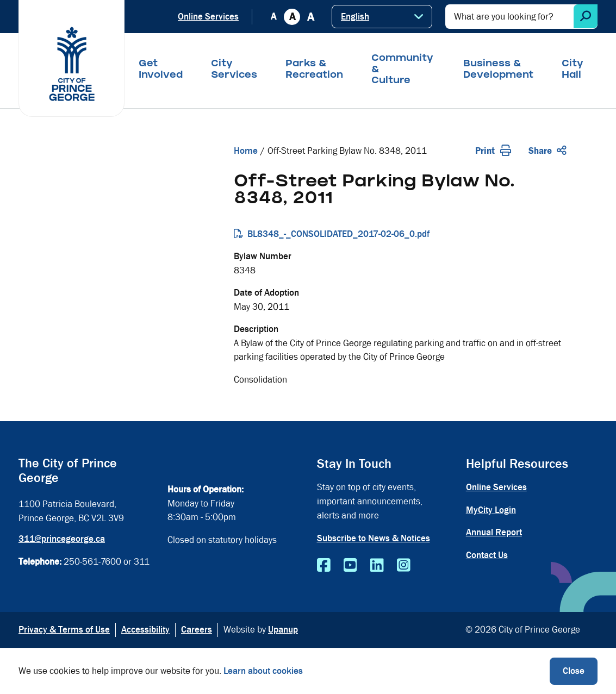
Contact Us (487, 555)
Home (246, 151)
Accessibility (145, 630)
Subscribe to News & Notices (374, 538)
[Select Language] (382, 17)
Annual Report (494, 532)
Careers (197, 630)
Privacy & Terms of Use (64, 630)
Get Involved (161, 70)
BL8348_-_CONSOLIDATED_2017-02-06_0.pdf (338, 234)
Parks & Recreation (314, 70)
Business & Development (498, 70)
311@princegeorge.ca (62, 539)
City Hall (573, 70)
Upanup (283, 630)
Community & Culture (402, 70)
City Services (234, 70)
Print (493, 151)
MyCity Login (491, 510)
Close (574, 671)
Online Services (208, 17)
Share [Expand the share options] (547, 151)
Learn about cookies (263, 671)
